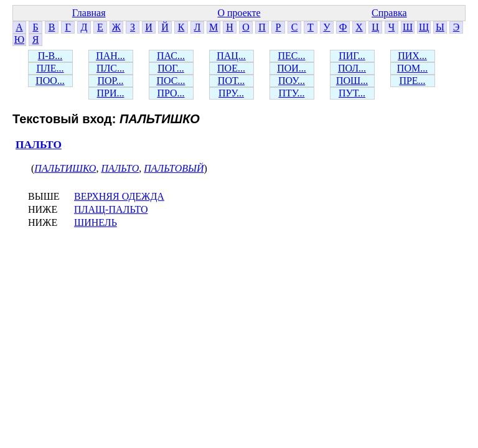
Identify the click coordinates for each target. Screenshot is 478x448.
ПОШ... (352, 81)
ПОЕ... (231, 68)
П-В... (50, 56)
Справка (389, 13)
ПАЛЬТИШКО (65, 168)
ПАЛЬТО (39, 145)
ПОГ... (171, 68)
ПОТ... (231, 81)
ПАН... (110, 56)
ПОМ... (412, 68)
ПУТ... (352, 93)
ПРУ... (231, 93)
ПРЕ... (412, 81)
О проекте (239, 13)
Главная (89, 13)
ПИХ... (412, 56)
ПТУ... (291, 93)
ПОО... (50, 81)
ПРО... (171, 93)
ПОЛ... (352, 68)
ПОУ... (292, 81)
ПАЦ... (231, 56)
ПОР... (110, 81)
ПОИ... (292, 68)
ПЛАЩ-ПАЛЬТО (111, 209)
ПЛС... (110, 68)
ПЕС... (292, 56)
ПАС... (171, 56)
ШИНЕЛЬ (96, 222)
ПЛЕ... (50, 68)
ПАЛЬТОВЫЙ (174, 168)
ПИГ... (352, 56)
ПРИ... (110, 93)
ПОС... (171, 81)
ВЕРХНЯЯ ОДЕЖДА (119, 196)
